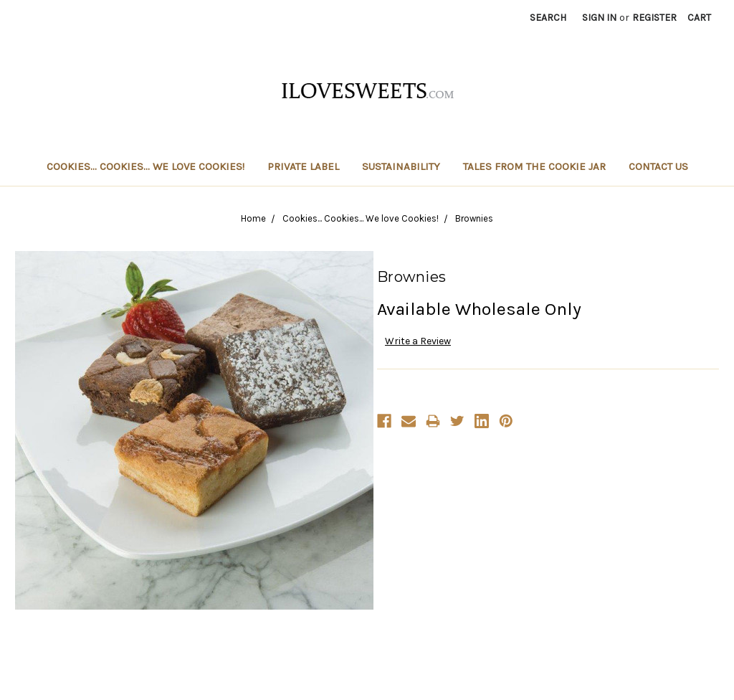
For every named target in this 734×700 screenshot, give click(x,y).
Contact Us (658, 166)
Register (654, 18)
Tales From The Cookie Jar (534, 166)
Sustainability (401, 166)
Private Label (303, 166)
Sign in (599, 18)
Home (253, 218)
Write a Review (418, 341)
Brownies (474, 218)
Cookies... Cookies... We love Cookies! (146, 166)
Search (548, 18)
